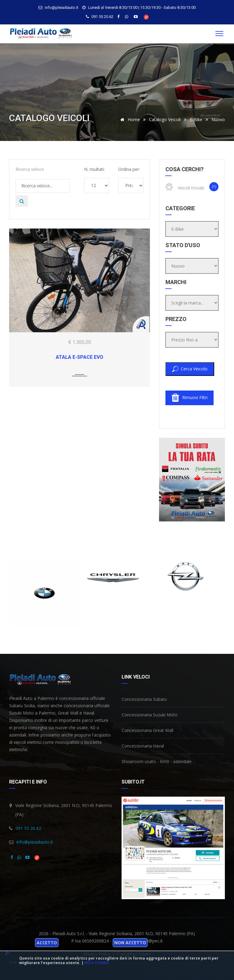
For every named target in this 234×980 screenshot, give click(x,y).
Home (129, 119)
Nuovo (218, 119)
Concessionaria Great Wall (147, 730)
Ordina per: (129, 169)
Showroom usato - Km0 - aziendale (157, 761)
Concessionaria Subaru (144, 699)
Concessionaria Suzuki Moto (150, 715)
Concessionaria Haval (143, 746)
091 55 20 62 (102, 17)
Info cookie (97, 963)
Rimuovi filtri (190, 398)
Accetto (47, 943)
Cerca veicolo (190, 369)
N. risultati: (94, 169)
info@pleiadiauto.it (35, 842)
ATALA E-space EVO (80, 357)
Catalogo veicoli (165, 119)
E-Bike (196, 119)
